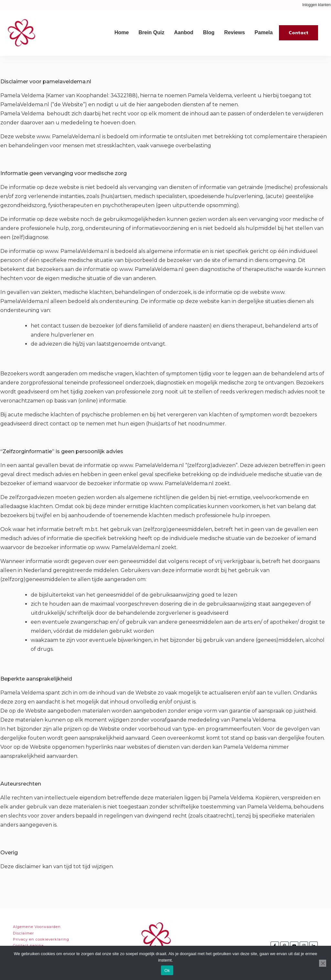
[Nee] (323, 963)
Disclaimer (23, 933)
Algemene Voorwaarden (37, 927)
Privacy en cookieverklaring (41, 939)
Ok (167, 970)
